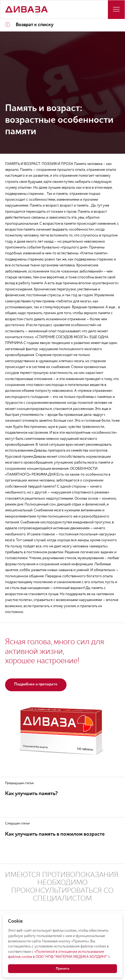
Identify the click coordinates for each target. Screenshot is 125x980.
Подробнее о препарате (36, 684)
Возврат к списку (29, 25)
